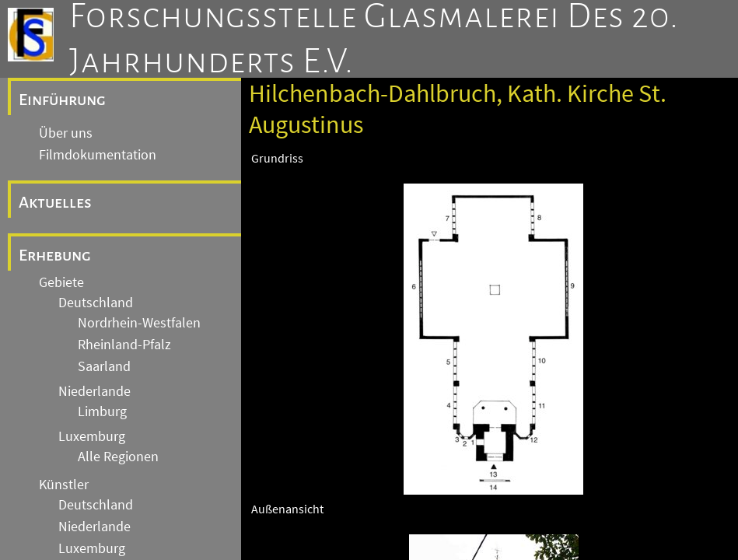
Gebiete (61, 282)
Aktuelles (55, 202)
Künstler (64, 485)
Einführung (62, 100)
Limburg (102, 411)
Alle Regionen (118, 457)
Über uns (66, 133)
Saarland (104, 366)
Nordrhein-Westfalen (139, 323)
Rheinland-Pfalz (124, 345)
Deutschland (96, 303)
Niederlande (94, 391)
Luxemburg (92, 436)
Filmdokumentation (98, 155)
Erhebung (55, 255)
